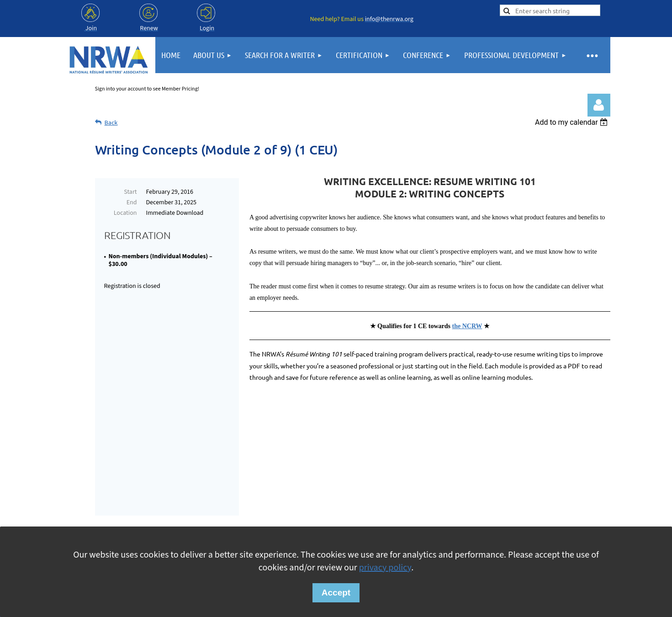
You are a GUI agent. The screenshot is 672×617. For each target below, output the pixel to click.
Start (130, 192)
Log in (599, 105)
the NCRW (467, 326)
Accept (336, 593)
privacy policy (385, 568)
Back (111, 123)
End (132, 202)
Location (125, 213)
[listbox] (573, 122)
